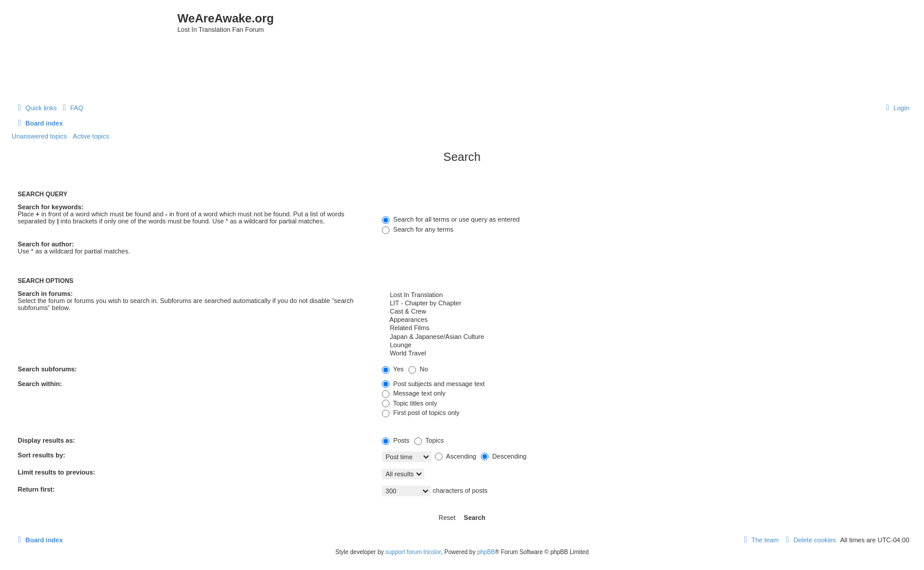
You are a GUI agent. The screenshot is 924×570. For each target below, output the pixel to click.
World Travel (644, 354)
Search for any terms (418, 229)
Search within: (40, 384)
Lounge (644, 345)
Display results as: (46, 440)
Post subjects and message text (433, 384)
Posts (396, 440)
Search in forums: (45, 294)
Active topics (91, 136)
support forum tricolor (413, 552)
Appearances (644, 320)
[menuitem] (71, 108)
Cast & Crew (644, 312)
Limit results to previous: (56, 472)
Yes (393, 369)
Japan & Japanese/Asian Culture (644, 337)
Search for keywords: (51, 207)
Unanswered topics (39, 136)
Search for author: (46, 244)
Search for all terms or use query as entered (451, 219)
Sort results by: (42, 455)
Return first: (36, 489)
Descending (504, 456)
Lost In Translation (644, 295)
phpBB (486, 552)
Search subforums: (47, 369)
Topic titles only (409, 403)
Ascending (456, 456)
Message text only (414, 393)
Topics (429, 440)
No (418, 369)
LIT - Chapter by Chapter (644, 304)
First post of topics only (421, 413)
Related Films (644, 328)
